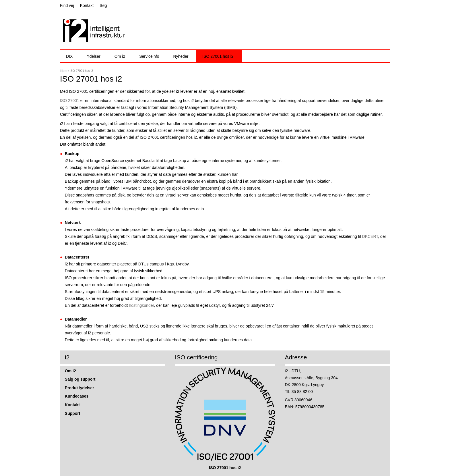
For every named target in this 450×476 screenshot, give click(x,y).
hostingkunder (141, 305)
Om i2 (120, 56)
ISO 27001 (70, 101)
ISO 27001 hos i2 (218, 56)
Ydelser (93, 56)
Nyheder (181, 56)
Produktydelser (79, 388)
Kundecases (77, 396)
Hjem (64, 71)
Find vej (67, 5)
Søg (103, 5)
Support (73, 413)
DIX (69, 56)
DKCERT (370, 236)
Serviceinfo (149, 56)
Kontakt (87, 5)
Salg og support (80, 379)
